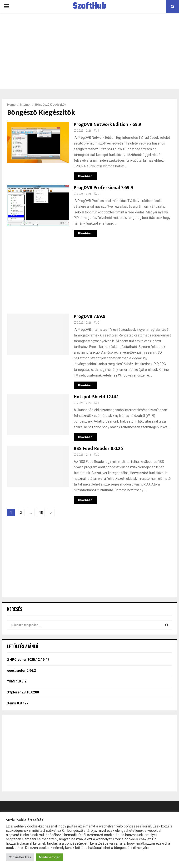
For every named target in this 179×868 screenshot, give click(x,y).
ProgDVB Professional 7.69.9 (103, 188)
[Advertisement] (89, 51)
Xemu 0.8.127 (18, 703)
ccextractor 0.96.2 (22, 671)
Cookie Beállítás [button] (20, 857)
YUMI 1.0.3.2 (17, 681)
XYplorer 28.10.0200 (23, 692)
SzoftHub (89, 6)
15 (41, 513)
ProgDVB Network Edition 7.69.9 (107, 124)
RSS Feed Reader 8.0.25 (98, 449)
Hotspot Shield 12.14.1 (96, 397)
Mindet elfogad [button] (50, 857)
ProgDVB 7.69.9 (90, 316)
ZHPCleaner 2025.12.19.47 (28, 660)
